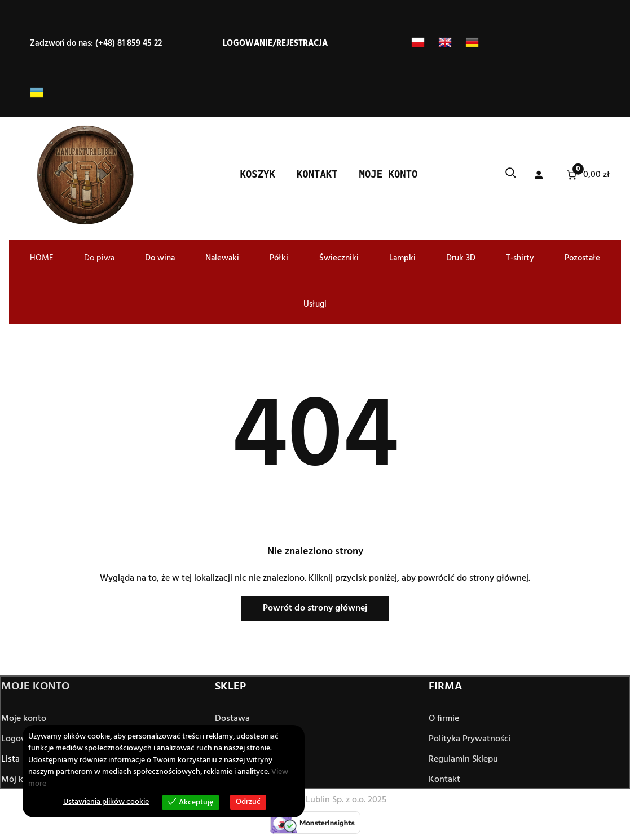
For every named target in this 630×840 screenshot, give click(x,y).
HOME (42, 258)
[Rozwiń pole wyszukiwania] (510, 175)
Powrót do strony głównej (315, 609)
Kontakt (444, 780)
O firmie (444, 719)
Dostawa (232, 719)
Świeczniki (339, 258)
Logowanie (248, 43)
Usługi (315, 304)
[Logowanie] (538, 175)
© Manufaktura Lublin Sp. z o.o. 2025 (315, 800)
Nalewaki (222, 258)
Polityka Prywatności (470, 739)
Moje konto (24, 719)
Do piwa (99, 258)
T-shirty (520, 258)
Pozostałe (582, 258)
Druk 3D (461, 258)
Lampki (402, 258)
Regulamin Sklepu (463, 760)
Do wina (160, 258)
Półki (279, 258)
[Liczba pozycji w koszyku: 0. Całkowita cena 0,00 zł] (587, 175)
